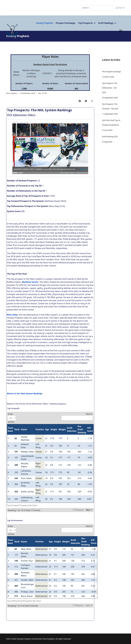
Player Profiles (44, 38)
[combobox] (97, 8)
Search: (77, 416)
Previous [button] (79, 510)
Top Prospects (85, 23)
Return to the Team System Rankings (25, 393)
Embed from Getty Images (21, 122)
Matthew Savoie (30, 282)
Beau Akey (12, 315)
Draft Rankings (106, 23)
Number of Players (24, 84)
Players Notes (61, 38)
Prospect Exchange (66, 23)
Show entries (12, 418)
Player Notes (50, 57)
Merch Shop (77, 38)
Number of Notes (50, 84)
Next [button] (88, 510)
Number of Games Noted (76, 84)
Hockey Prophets (45, 23)
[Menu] (121, 31)
